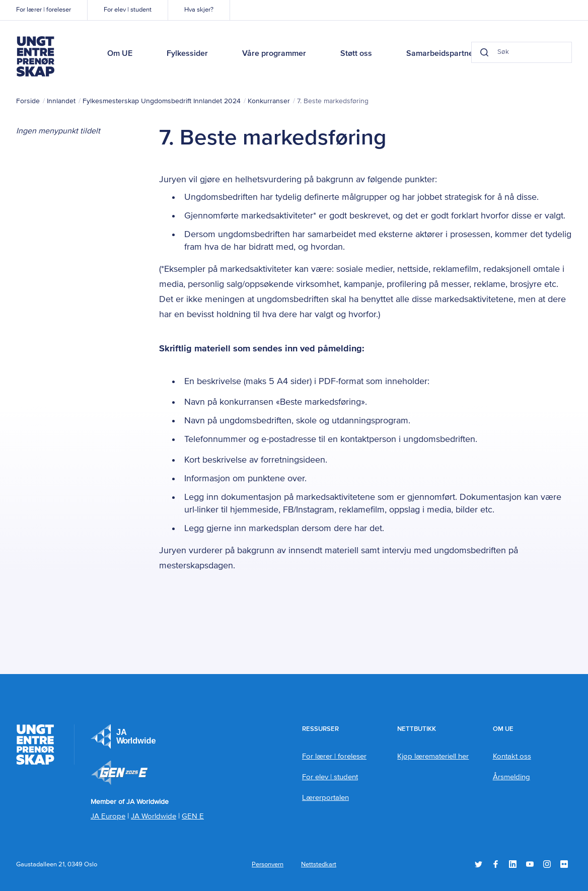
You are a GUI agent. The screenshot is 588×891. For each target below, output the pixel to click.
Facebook (496, 864)
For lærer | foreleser (44, 10)
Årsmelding (511, 777)
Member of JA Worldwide (119, 773)
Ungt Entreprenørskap (35, 56)
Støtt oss (356, 54)
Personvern (268, 865)
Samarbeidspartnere (444, 54)
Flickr (564, 864)
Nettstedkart (319, 865)
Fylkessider (187, 54)
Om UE (120, 54)
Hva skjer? (199, 10)
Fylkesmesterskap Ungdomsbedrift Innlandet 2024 (162, 101)
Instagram (547, 864)
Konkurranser (269, 101)
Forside (28, 101)
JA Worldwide (154, 816)
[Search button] (484, 52)
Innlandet (61, 101)
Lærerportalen (325, 798)
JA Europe (123, 736)
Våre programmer (274, 54)
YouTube (530, 864)
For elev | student (128, 10)
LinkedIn (513, 864)
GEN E (193, 816)
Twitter (479, 864)
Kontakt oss (512, 756)
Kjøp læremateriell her (433, 756)
